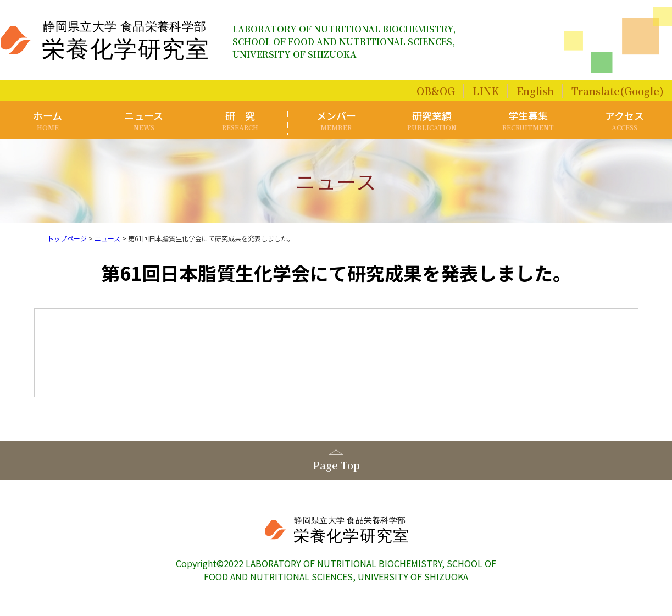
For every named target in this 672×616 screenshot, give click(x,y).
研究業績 (432, 120)
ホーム (48, 120)
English (535, 91)
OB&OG (436, 91)
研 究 (240, 120)
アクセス (624, 120)
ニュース (144, 120)
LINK (486, 91)
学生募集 (528, 120)
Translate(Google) (618, 91)
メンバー (336, 120)
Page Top (336, 465)
